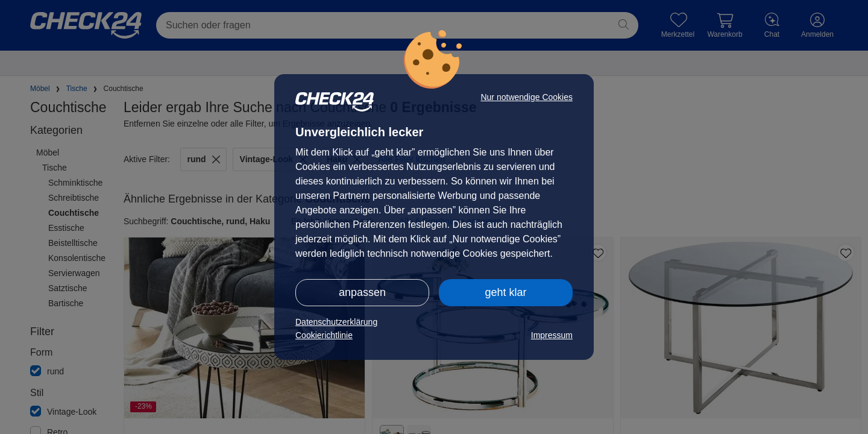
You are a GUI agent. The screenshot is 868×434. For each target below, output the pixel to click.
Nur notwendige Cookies (527, 97)
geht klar (505, 292)
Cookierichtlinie (324, 335)
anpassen (362, 292)
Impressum (552, 335)
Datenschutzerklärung (336, 322)
